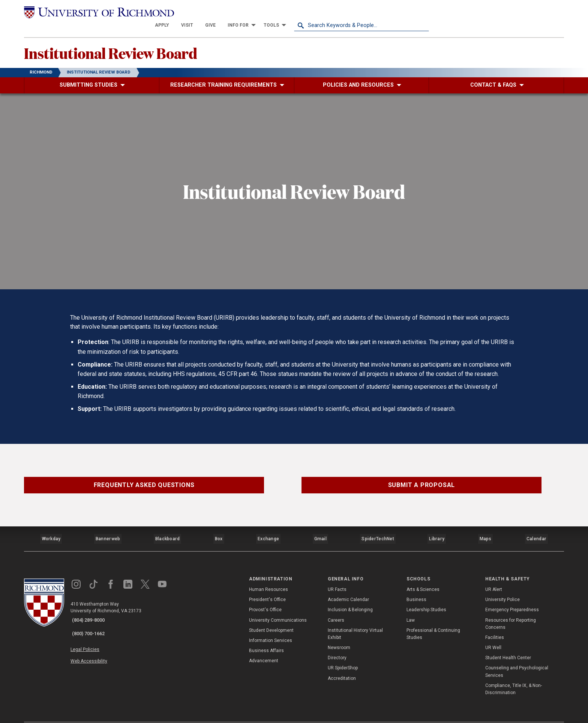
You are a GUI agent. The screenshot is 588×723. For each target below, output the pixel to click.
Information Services (271, 625)
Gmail (322, 526)
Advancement (264, 646)
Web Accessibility (94, 638)
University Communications (278, 605)
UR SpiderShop (343, 653)
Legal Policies (91, 629)
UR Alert (494, 574)
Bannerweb (108, 526)
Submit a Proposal (422, 475)
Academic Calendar (348, 585)
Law (411, 605)
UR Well (493, 633)
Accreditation (342, 663)
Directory (337, 643)
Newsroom (339, 633)
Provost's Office (265, 595)
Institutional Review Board (128, 42)
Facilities (495, 622)
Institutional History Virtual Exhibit (355, 619)
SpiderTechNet (379, 526)
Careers (336, 605)
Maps (485, 526)
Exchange (269, 526)
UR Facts (337, 574)
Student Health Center (508, 643)
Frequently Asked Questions (144, 475)
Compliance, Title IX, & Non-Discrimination (514, 674)
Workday (51, 526)
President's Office (267, 585)
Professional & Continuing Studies (433, 619)
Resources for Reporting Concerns (511, 608)
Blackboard (167, 526)
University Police (502, 585)
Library (437, 526)
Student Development (271, 615)
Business (416, 585)
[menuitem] (297, 12)
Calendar (537, 526)
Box (219, 526)
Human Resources (268, 574)
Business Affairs (266, 636)
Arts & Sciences (423, 574)
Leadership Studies (426, 595)
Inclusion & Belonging (350, 595)
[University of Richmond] (91, 12)
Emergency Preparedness (512, 595)
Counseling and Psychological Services (517, 656)
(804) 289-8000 (92, 605)
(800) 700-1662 (92, 615)
